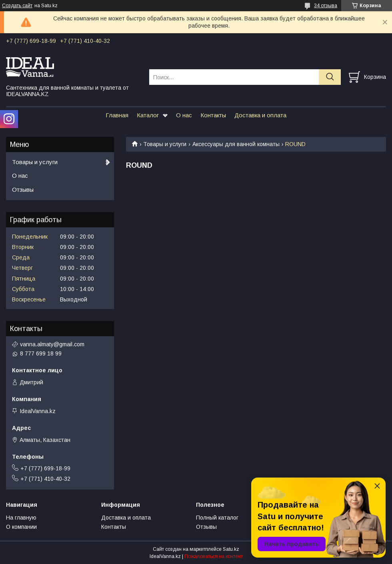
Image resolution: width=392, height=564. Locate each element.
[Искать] (330, 77)
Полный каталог (217, 518)
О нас (184, 115)
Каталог (148, 115)
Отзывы (23, 190)
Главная (117, 115)
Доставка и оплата (260, 115)
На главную (21, 518)
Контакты (213, 115)
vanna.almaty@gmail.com (52, 344)
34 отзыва (326, 6)
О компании (21, 527)
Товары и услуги (165, 144)
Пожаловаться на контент (214, 556)
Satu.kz (231, 549)
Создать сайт (17, 6)
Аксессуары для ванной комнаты (236, 144)
